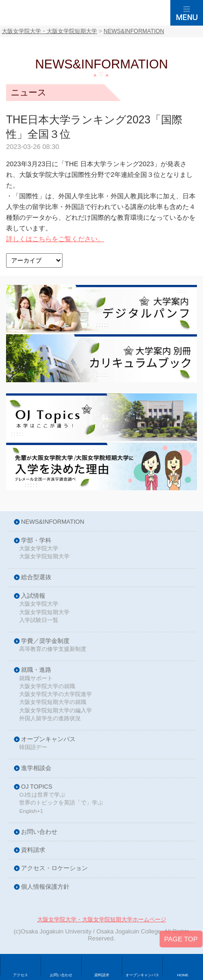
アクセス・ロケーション (54, 868)
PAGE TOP (181, 940)
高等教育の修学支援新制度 (53, 649)
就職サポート (36, 679)
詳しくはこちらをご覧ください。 (55, 239)
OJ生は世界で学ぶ (42, 795)
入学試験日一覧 (39, 620)
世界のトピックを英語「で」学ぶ (61, 803)
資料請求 (33, 850)
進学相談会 (36, 768)
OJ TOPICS (37, 787)
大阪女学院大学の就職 (47, 686)
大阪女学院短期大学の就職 (53, 702)
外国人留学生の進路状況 (50, 719)
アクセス (21, 975)
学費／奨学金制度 (45, 641)
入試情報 (33, 596)
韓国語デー (33, 747)
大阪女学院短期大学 (44, 557)
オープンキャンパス (48, 740)
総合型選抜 (36, 578)
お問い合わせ (39, 832)
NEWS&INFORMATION (53, 522)
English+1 (31, 811)
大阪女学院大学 (39, 549)
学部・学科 (36, 541)
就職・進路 (36, 670)
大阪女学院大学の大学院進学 (56, 694)
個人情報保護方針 (45, 887)
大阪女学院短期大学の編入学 (56, 711)
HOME (183, 975)
